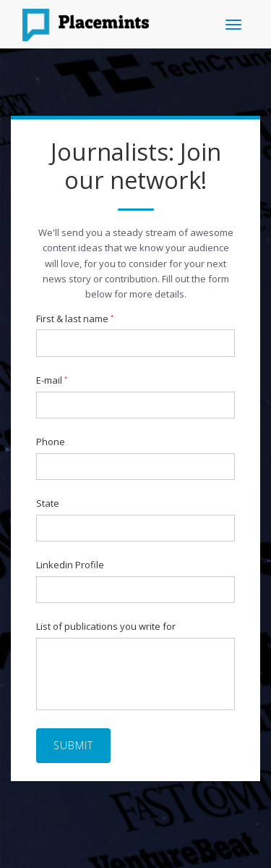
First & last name (75, 319)
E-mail (52, 381)
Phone (51, 442)
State (48, 504)
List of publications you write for (106, 627)
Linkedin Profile (70, 565)
